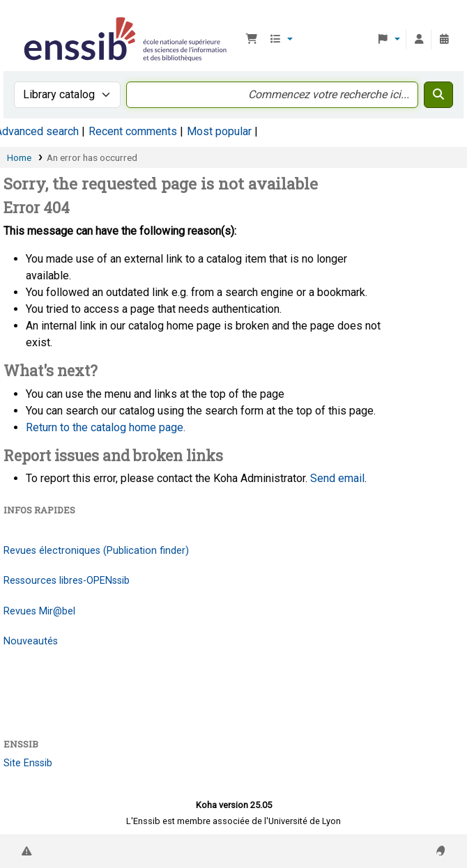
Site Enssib (28, 763)
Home (19, 157)
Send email (337, 478)
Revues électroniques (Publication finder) (96, 551)
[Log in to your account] (419, 40)
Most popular (219, 131)
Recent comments (133, 131)
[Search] (438, 95)
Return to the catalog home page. (106, 427)
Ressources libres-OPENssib (67, 581)
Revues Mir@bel (39, 611)
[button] (252, 40)
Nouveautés (31, 641)
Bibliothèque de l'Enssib (26, 20)
